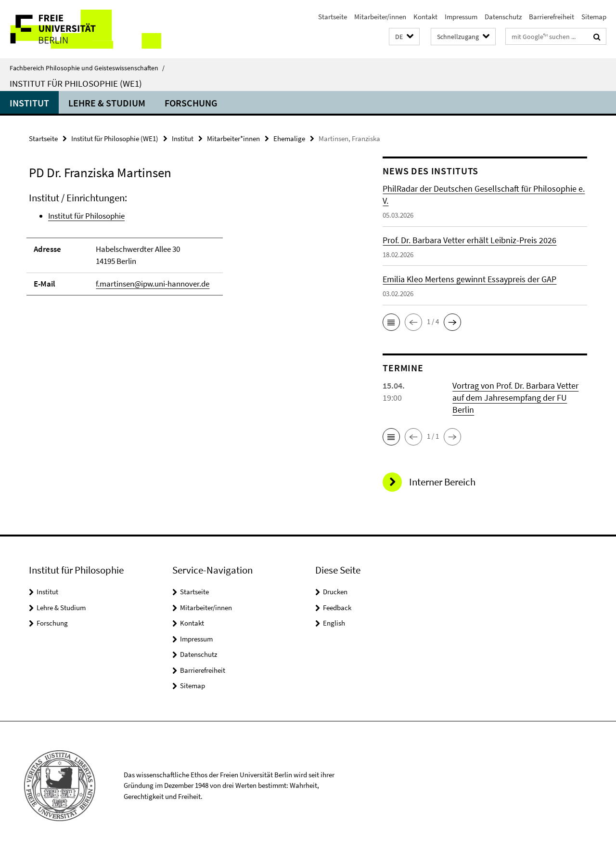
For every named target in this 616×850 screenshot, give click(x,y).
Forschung (191, 103)
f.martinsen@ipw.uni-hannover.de (153, 284)
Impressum (461, 17)
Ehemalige (289, 138)
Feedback (337, 608)
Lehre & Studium (107, 103)
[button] (404, 37)
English (334, 623)
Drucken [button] (335, 592)
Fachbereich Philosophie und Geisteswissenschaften (87, 68)
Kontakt (425, 17)
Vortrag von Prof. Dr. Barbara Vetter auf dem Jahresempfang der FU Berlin (515, 398)
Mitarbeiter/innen (380, 17)
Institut (29, 103)
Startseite (333, 17)
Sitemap (594, 17)
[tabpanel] (189, 248)
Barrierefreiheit (552, 17)
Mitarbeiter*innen (233, 138)
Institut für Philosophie (86, 216)
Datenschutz (503, 17)
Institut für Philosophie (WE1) (76, 83)
